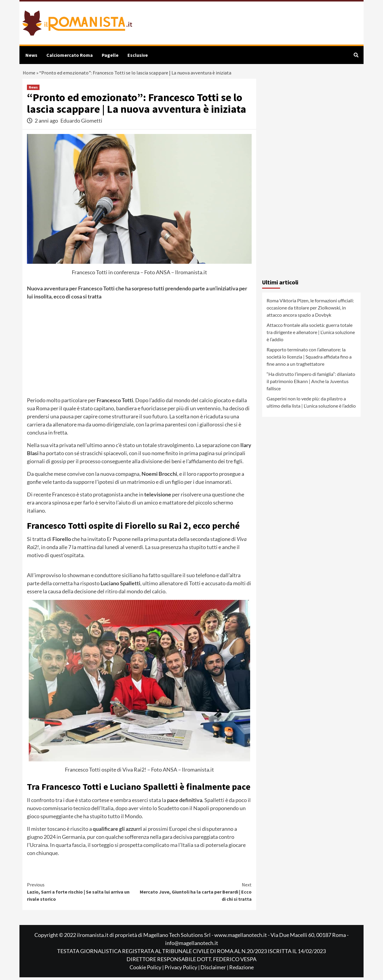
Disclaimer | (215, 970)
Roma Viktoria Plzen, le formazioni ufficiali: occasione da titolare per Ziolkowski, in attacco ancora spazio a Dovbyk (310, 310)
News (31, 55)
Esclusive (138, 55)
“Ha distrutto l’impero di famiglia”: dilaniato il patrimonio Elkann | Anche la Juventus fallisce (311, 384)
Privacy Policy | (183, 970)
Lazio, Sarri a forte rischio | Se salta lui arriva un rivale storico (83, 894)
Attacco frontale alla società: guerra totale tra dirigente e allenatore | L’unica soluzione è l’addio (311, 334)
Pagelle (110, 55)
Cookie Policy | (147, 970)
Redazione (241, 970)
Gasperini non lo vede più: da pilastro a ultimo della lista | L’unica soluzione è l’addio (311, 404)
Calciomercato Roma (70, 55)
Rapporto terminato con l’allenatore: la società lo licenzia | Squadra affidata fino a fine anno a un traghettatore (309, 359)
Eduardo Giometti (81, 123)
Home (29, 74)
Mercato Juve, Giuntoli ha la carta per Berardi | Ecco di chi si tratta (196, 894)
